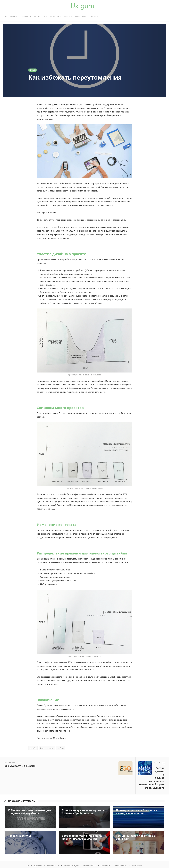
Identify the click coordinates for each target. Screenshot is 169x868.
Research (68, 17)
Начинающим (40, 17)
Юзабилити (25, 17)
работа (61, 748)
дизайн (33, 748)
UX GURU (19, 862)
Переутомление (47, 748)
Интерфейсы (55, 17)
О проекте (93, 17)
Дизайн (13, 17)
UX (6, 17)
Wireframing (80, 17)
